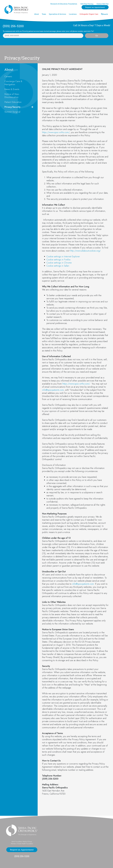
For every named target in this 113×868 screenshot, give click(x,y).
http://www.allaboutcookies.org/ (85, 251)
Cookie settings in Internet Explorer (63, 257)
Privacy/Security (12, 107)
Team (44, 14)
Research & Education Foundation (64, 4)
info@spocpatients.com (53, 390)
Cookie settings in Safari (58, 266)
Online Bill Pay (103, 4)
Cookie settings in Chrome (59, 263)
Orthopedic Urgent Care (89, 14)
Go (97, 36)
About (37, 14)
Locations (73, 14)
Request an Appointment (95, 7)
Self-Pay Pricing (87, 4)
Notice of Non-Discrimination (12, 96)
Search (105, 14)
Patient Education (13, 102)
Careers (8, 76)
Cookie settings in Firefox (58, 260)
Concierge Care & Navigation (13, 83)
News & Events (12, 89)
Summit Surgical (12, 112)
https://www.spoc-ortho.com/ (56, 132)
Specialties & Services (57, 14)
